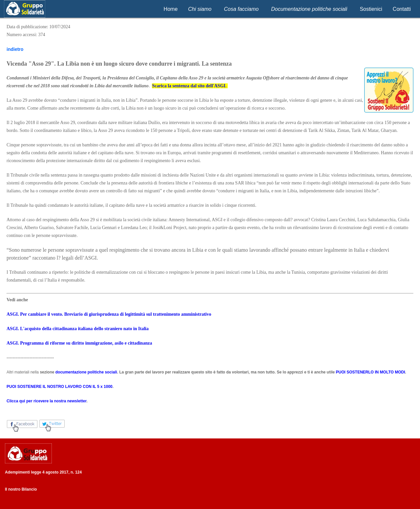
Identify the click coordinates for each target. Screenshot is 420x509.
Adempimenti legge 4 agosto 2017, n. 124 (43, 472)
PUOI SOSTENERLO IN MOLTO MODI (371, 372)
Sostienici (371, 9)
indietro (15, 49)
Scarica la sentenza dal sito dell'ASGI (189, 86)
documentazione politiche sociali (86, 372)
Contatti (402, 9)
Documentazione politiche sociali (309, 9)
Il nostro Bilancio (21, 489)
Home (171, 9)
